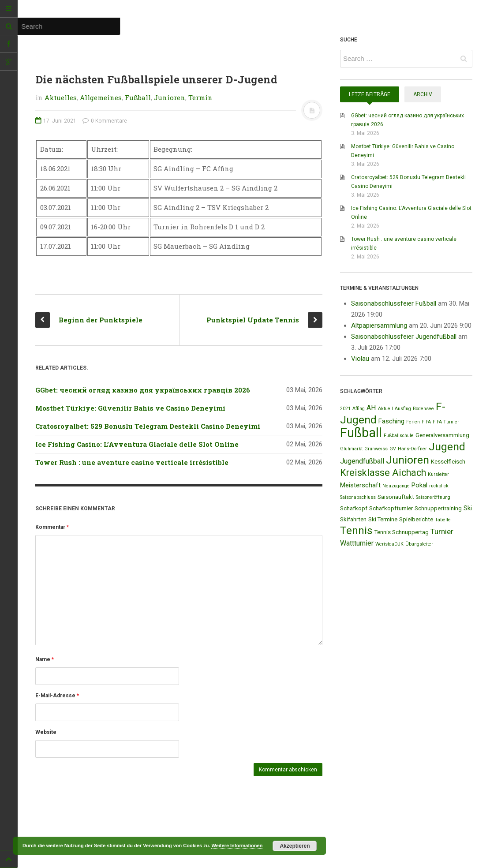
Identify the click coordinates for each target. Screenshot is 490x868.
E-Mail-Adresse (57, 696)
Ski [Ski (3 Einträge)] (468, 508)
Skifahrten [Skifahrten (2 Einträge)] (353, 519)
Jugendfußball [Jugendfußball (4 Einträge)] (362, 461)
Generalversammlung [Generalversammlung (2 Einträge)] (442, 435)
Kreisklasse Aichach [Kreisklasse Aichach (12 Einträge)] (383, 473)
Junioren (170, 97)
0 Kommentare (105, 121)
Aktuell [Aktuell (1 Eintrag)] (385, 409)
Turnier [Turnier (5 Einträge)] (442, 531)
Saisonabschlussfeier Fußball (394, 303)
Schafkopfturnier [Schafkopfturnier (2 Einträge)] (391, 508)
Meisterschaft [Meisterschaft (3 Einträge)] (360, 485)
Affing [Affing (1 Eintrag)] (359, 409)
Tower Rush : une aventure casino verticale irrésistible (132, 462)
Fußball (138, 97)
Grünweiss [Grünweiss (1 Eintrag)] (376, 449)
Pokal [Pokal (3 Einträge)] (419, 485)
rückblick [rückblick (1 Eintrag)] (439, 486)
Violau (360, 359)
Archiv (423, 94)
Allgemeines (101, 97)
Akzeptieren (295, 846)
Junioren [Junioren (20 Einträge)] (408, 460)
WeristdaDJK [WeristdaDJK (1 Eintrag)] (389, 544)
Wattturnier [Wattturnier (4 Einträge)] (357, 543)
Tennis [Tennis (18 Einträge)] (356, 531)
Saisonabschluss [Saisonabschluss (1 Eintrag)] (358, 497)
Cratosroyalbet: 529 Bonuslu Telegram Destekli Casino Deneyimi (148, 426)
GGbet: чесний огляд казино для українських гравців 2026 (143, 390)
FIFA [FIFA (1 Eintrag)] (426, 422)
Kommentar (52, 527)
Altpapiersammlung (379, 325)
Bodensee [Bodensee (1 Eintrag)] (423, 409)
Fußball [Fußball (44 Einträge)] (361, 433)
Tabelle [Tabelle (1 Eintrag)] (443, 520)
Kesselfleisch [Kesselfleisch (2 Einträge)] (448, 462)
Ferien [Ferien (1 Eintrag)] (413, 422)
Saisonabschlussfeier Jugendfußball (404, 337)
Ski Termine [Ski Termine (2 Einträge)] (383, 519)
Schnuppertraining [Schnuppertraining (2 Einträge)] (438, 508)
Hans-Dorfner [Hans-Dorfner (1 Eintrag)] (412, 449)
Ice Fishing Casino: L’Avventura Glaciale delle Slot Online (137, 444)
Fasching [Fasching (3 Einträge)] (391, 421)
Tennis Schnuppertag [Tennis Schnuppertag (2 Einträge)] (402, 532)
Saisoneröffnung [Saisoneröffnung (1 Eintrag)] (433, 497)
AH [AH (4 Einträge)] (371, 408)
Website (46, 732)
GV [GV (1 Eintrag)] (393, 449)
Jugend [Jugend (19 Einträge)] (447, 447)
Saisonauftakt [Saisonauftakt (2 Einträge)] (396, 497)
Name (45, 659)
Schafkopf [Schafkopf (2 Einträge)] (354, 508)
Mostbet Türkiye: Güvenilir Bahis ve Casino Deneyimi (130, 408)
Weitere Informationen (237, 846)
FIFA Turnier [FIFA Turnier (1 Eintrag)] (446, 422)
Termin (200, 97)
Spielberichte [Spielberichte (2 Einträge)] (416, 519)
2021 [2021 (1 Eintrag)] (345, 409)
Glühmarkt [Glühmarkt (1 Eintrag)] (351, 449)
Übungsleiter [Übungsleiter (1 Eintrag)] (419, 544)
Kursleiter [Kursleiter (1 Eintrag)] (438, 474)
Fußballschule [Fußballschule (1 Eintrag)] (399, 436)
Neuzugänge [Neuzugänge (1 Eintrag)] (396, 486)
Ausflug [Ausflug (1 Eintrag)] (403, 409)
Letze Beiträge (370, 94)
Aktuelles (61, 97)
